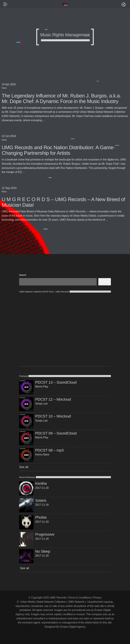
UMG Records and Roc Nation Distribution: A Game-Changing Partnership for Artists (58, 150)
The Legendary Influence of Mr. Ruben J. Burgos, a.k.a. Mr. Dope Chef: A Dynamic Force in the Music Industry (61, 99)
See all (24, 467)
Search (23, 275)
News (4, 88)
